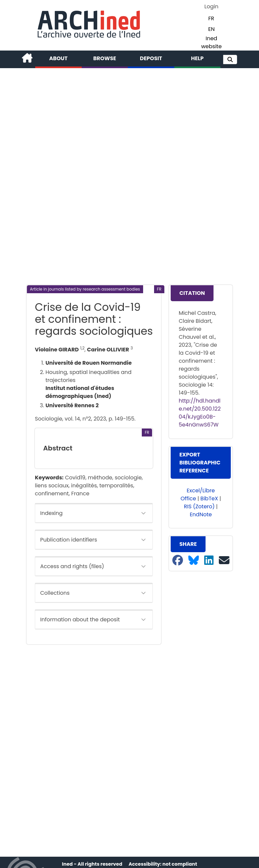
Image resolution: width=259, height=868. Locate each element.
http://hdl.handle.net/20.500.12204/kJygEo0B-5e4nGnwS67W (200, 413)
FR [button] (211, 18)
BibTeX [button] (209, 498)
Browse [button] (105, 58)
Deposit (151, 58)
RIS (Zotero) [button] (199, 506)
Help (197, 58)
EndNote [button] (201, 514)
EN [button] (211, 29)
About (58, 58)
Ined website (212, 42)
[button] (230, 60)
